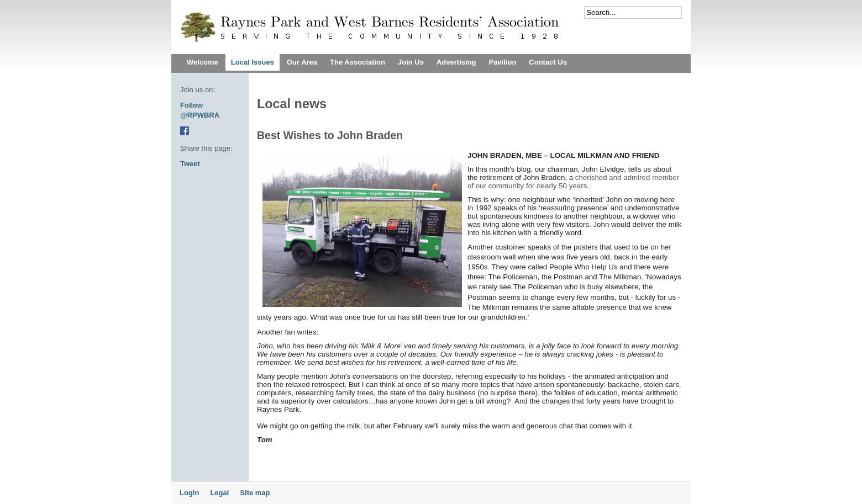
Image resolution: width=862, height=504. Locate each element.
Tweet (190, 164)
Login (189, 493)
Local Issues (253, 62)
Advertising (456, 62)
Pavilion (502, 62)
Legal (219, 493)
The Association (358, 62)
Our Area (302, 62)
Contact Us (548, 62)
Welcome (203, 62)
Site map (255, 493)
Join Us (411, 62)
